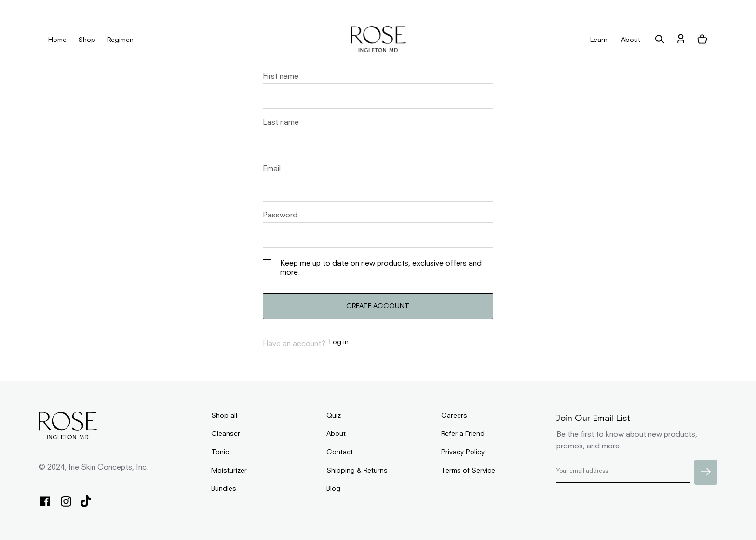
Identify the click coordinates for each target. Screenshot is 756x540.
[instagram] (66, 502)
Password (280, 216)
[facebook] (45, 502)
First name (281, 77)
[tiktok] (86, 502)
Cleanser (226, 434)
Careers (454, 416)
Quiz (334, 416)
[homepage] (378, 40)
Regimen (120, 40)
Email (272, 169)
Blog (333, 489)
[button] (702, 40)
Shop (87, 40)
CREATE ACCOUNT (378, 306)
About (631, 40)
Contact (340, 452)
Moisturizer (229, 471)
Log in (339, 342)
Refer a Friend (463, 434)
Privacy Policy (463, 452)
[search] (660, 40)
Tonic (220, 452)
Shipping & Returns (357, 471)
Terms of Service (468, 471)
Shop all (224, 416)
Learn (599, 40)
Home (57, 40)
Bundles (224, 489)
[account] (681, 40)
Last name (281, 123)
